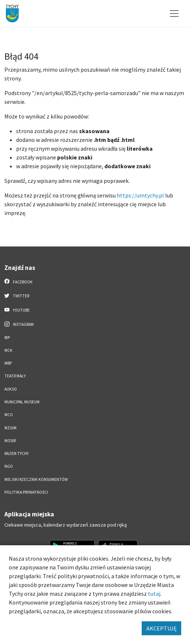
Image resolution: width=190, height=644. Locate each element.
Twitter (17, 295)
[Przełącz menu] (174, 14)
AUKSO (11, 389)
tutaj (154, 594)
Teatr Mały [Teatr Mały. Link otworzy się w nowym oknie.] (15, 376)
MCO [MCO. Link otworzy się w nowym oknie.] (9, 415)
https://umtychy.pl (140, 195)
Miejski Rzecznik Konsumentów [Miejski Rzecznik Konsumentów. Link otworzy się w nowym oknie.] (36, 479)
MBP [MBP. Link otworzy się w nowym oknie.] (8, 363)
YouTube (17, 310)
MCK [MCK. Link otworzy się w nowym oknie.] (8, 350)
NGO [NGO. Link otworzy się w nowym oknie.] (9, 466)
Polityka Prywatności (26, 492)
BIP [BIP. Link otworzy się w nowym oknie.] (7, 338)
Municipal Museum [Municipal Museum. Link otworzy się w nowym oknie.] (22, 402)
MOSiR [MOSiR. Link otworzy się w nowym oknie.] (10, 441)
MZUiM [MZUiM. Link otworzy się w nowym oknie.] (10, 428)
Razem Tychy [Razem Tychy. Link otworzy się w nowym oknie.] (16, 453)
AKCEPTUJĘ (161, 628)
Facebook (18, 282)
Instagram (19, 324)
